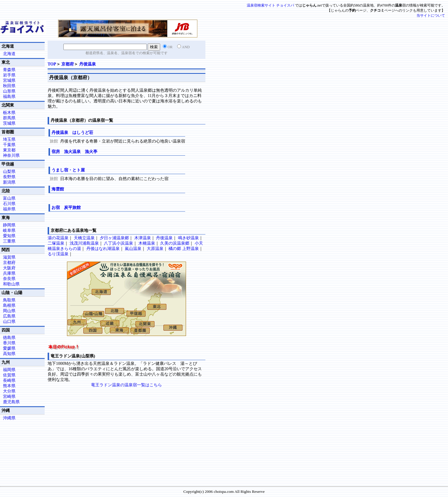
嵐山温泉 (133, 249)
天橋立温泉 (84, 238)
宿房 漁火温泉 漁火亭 (74, 152)
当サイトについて (431, 15)
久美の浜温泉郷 (175, 243)
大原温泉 (155, 249)
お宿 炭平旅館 (66, 208)
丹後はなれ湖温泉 (103, 249)
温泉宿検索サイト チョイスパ (270, 5)
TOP (52, 64)
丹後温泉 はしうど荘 (72, 133)
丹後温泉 (88, 64)
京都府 (68, 64)
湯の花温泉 (58, 238)
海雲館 (58, 189)
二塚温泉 (56, 243)
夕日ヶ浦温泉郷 (114, 238)
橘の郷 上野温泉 (184, 249)
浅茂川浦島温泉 (84, 243)
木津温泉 (143, 238)
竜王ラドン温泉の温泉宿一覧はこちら (127, 385)
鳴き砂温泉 (188, 238)
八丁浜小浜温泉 (118, 243)
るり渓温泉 (58, 254)
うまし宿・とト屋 (68, 170)
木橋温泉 (147, 243)
